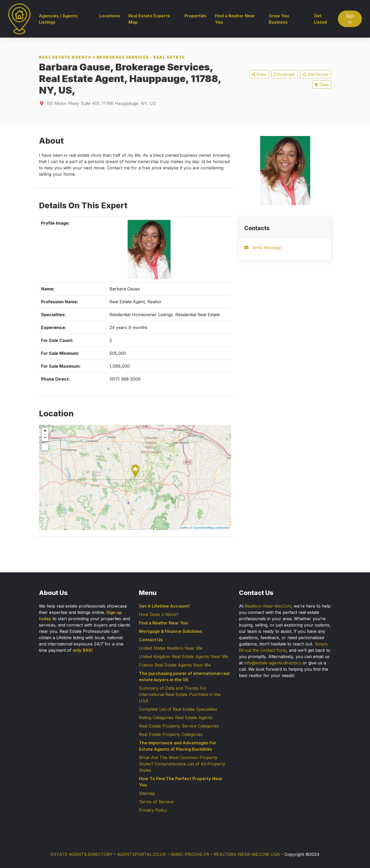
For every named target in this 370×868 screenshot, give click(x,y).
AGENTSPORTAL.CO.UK (142, 854)
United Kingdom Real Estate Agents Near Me (184, 657)
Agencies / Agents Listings (58, 19)
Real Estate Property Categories (171, 734)
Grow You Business (279, 19)
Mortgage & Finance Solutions (171, 631)
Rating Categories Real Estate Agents (176, 718)
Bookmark (284, 74)
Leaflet (184, 528)
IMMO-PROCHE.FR (190, 854)
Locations (110, 16)
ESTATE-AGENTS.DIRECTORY (82, 854)
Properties (196, 16)
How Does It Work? (159, 614)
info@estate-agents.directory (273, 663)
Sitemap (147, 793)
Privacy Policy (153, 810)
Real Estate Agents (65, 57)
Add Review (316, 74)
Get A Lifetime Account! (164, 606)
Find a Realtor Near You (235, 19)
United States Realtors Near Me (171, 648)
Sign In (350, 19)
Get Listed (320, 19)
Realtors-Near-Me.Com (268, 606)
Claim (322, 85)
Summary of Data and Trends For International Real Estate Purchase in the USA (180, 694)
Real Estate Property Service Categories (179, 726)
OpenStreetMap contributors (212, 528)
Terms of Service (156, 802)
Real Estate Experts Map (149, 19)
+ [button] (45, 431)
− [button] (45, 438)
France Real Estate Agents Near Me (175, 665)
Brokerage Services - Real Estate (141, 57)
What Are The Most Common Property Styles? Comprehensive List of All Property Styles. (182, 764)
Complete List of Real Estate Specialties (178, 709)
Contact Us (151, 640)
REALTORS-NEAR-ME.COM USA (247, 854)
